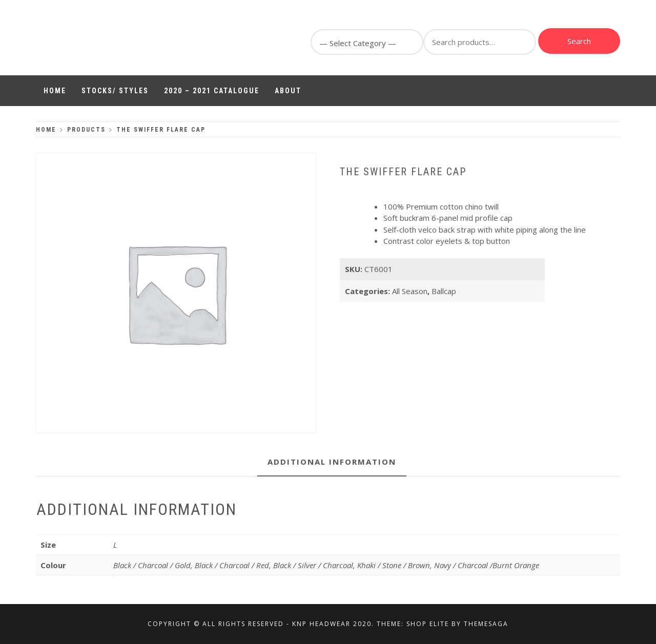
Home (55, 91)
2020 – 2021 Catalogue (212, 91)
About (288, 91)
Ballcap (444, 291)
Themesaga (486, 624)
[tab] (332, 462)
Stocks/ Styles (115, 91)
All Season (410, 291)
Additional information (332, 462)
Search (579, 41)
